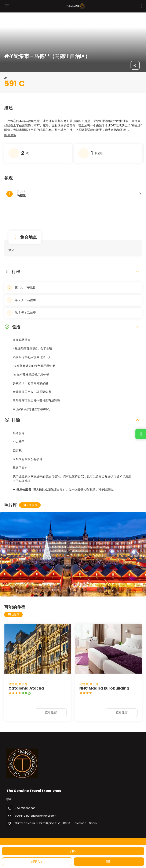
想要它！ (37, 862)
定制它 (73, 851)
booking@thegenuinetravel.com (36, 816)
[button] (10, 135)
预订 (109, 862)
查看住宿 (51, 712)
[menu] (141, 6)
